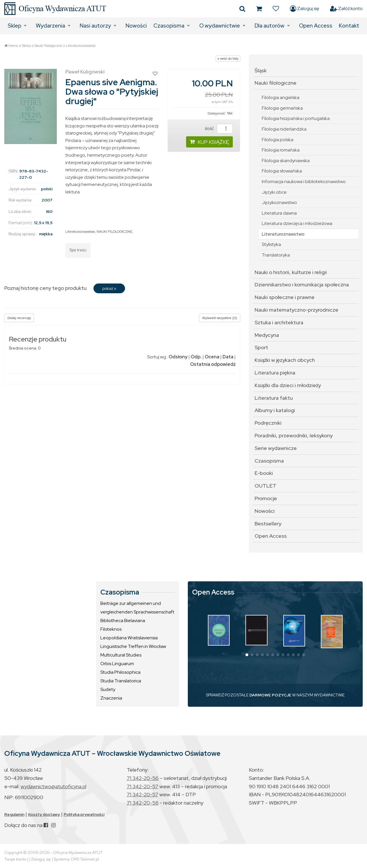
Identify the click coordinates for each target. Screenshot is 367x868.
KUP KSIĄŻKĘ (209, 142)
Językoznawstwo (279, 202)
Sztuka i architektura (279, 322)
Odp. (196, 357)
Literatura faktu (274, 398)
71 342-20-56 (143, 778)
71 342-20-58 (143, 803)
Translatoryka (276, 255)
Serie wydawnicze (276, 448)
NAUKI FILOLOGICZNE (114, 232)
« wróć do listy (228, 59)
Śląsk (261, 70)
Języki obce (274, 192)
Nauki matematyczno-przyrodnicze (296, 310)
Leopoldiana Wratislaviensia (129, 638)
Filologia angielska (281, 97)
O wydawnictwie (220, 26)
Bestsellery (268, 524)
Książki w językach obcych (285, 360)
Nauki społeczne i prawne (285, 297)
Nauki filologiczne (48, 46)
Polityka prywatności (84, 814)
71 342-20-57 (142, 786)
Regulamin (14, 814)
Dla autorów (270, 26)
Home (13, 46)
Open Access (316, 26)
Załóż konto (346, 9)
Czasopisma (169, 26)
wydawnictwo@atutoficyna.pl (53, 786)
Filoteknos (111, 629)
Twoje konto (15, 859)
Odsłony (178, 357)
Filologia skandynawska (286, 161)
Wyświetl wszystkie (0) (220, 318)
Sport (261, 347)
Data (228, 357)
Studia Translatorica (121, 681)
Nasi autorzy (95, 26)
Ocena (212, 357)
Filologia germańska (282, 108)
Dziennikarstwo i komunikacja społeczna (302, 285)
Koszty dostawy (44, 814)
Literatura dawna (279, 213)
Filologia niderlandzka (284, 129)
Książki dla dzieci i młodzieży (288, 385)
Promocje (266, 498)
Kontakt (349, 26)
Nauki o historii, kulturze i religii (291, 272)
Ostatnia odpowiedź (213, 364)
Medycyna (267, 335)
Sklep (14, 26)
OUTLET (266, 486)
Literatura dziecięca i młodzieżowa (297, 223)
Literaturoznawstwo (81, 46)
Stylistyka (271, 244)
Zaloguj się (304, 9)
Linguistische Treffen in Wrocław (133, 646)
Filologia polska (278, 140)
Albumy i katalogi (275, 410)
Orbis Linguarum (117, 664)
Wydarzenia (50, 26)
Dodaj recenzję (19, 318)
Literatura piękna (275, 373)
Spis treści (78, 250)
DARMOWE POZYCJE (270, 695)
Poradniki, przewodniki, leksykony (294, 435)
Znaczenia (111, 698)
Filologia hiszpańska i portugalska (296, 118)
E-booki (264, 473)
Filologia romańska (281, 150)
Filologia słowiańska (282, 171)
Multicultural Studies (121, 655)
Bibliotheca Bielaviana (123, 621)
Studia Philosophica (120, 672)
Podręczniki (268, 423)
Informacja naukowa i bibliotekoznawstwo (304, 181)
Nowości (136, 26)
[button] (247, 655)
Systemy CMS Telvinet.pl (76, 859)
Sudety (108, 689)
